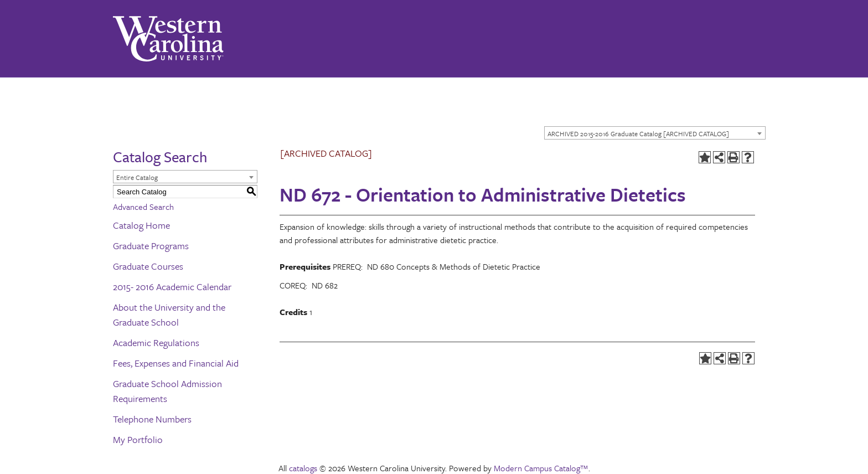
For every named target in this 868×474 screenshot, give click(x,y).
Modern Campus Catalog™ (541, 468)
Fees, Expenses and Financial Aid (176, 363)
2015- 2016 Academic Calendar (172, 287)
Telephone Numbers (152, 419)
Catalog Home (141, 225)
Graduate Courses (148, 266)
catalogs (303, 468)
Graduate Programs (151, 246)
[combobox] (655, 133)
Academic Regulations (156, 342)
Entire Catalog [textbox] (137, 177)
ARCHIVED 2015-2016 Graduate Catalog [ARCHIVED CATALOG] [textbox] (638, 133)
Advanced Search (143, 207)
